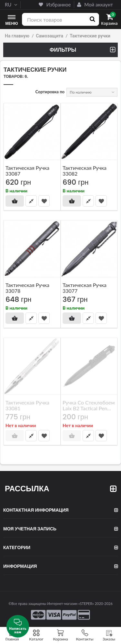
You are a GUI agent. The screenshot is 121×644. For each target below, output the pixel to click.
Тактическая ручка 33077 (85, 288)
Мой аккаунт (95, 5)
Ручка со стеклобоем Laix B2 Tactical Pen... (89, 405)
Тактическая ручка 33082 (85, 170)
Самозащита (50, 36)
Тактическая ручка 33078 (27, 288)
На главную (17, 36)
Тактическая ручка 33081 (27, 405)
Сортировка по (50, 92)
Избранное (55, 5)
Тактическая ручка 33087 (27, 170)
